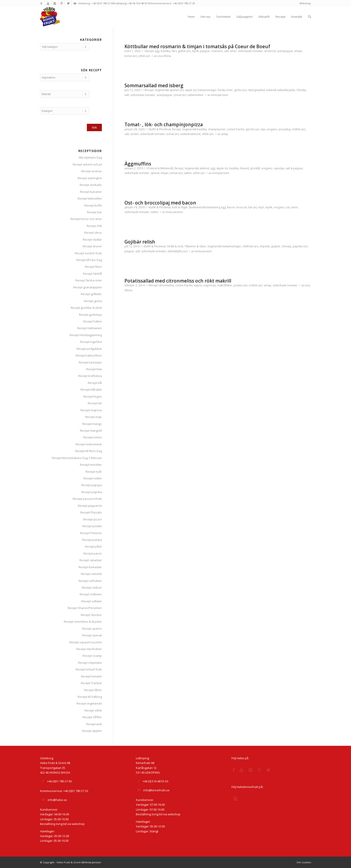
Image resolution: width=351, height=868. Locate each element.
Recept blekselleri (90, 198)
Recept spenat (92, 635)
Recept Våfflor (92, 717)
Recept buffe (93, 205)
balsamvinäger (207, 90)
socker (135, 134)
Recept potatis (92, 526)
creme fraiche (236, 129)
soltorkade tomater (250, 51)
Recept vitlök (93, 710)
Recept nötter (93, 478)
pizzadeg (285, 129)
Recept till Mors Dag (89, 451)
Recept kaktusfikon (89, 355)
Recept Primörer (91, 533)
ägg (157, 51)
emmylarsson (219, 95)
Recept (150, 51)
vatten (188, 173)
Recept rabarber (91, 560)
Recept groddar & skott (86, 308)
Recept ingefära (91, 342)
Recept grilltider (91, 294)
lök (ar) (253, 207)
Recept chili (94, 226)
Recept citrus (93, 233)
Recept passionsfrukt (87, 499)
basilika (166, 51)
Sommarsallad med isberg (154, 85)
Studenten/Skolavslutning (204, 207)
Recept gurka (93, 301)
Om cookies (304, 862)
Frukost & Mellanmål (160, 168)
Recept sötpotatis (90, 663)
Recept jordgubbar (89, 349)
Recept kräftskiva (90, 376)
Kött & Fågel (180, 207)
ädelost (204, 168)
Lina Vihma (164, 56)
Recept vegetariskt (89, 703)
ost (288, 207)
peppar (205, 51)
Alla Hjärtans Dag (90, 157)
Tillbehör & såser (195, 246)
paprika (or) (300, 246)
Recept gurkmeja (90, 315)
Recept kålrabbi (91, 389)
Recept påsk (93, 546)
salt (226, 51)
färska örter (225, 90)
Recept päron (93, 553)
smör (233, 51)
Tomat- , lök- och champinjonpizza (164, 124)
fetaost (244, 168)
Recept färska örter (89, 280)
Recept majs (94, 417)
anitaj (224, 134)
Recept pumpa (92, 540)
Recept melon (93, 437)
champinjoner (217, 129)
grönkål (255, 168)
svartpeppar (285, 51)
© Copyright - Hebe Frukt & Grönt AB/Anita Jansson (71, 862)
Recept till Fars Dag (89, 260)
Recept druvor (92, 246)
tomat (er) (131, 56)
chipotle (265, 246)
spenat (155, 173)
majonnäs (210, 285)
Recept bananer (91, 192)
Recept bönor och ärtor (86, 219)
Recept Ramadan (90, 567)
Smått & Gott (175, 246)
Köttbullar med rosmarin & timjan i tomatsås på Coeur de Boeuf (197, 46)
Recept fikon (93, 267)
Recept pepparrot (90, 506)
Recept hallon (93, 321)
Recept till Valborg (90, 697)
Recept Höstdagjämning (86, 335)
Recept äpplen (92, 731)
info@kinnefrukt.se (156, 790)
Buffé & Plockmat (160, 129)
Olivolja (301, 90)
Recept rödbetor (91, 594)
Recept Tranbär (91, 683)
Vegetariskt (162, 90)
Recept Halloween (90, 328)
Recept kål (95, 383)
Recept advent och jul (87, 164)
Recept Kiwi (94, 369)
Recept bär (94, 212)
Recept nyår (94, 472)
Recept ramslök (91, 574)
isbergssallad (256, 90)
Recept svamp (92, 656)
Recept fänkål (92, 274)
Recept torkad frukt (89, 669)
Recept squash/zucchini (86, 642)
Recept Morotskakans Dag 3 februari (77, 458)
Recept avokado (91, 185)
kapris (198, 285)
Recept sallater (92, 601)
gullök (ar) (184, 51)
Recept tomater (91, 676)
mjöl (261, 207)
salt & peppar (294, 168)
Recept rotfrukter (90, 581)
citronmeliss (166, 285)
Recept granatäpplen (88, 287)
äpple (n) (191, 90)
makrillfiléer (225, 285)
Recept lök (95, 403)
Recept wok (94, 724)
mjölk (195, 51)
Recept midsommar (89, 444)
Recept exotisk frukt (88, 253)
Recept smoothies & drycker (83, 622)
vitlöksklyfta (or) (177, 251)
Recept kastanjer (90, 362)
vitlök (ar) (144, 56)
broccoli (242, 207)
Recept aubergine (90, 178)
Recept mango (92, 424)
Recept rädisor (92, 587)
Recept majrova (91, 410)
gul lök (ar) (252, 129)
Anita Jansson (174, 212)
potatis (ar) (240, 285)
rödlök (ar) (298, 129)
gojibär (276, 246)
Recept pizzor (93, 519)
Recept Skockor (91, 615)
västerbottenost (190, 134)
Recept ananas (92, 171)
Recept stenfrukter (89, 649)
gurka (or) (240, 90)
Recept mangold (91, 431)
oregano (272, 129)
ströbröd (270, 51)
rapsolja (279, 168)
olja (263, 129)
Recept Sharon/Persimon (85, 608)
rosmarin (217, 51)
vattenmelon (196, 95)
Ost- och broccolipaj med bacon (160, 203)
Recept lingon (93, 396)
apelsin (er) (177, 90)
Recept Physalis (91, 512)
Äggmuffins (138, 164)
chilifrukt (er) (250, 246)
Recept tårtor (93, 690)
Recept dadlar (92, 239)
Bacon (231, 207)
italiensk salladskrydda (281, 90)
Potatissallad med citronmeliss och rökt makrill (178, 281)
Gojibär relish (140, 242)
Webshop (305, 3)
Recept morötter (91, 465)
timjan (298, 51)
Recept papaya (92, 485)
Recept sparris (92, 629)
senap (267, 285)
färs (174, 51)
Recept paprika (92, 492)
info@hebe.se (57, 800)
